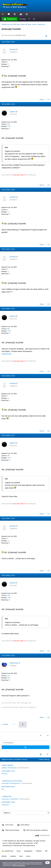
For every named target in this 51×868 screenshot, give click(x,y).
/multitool (13, 856)
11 (8, 64)
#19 (48, 651)
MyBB (18, 843)
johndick (13, 49)
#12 (48, 185)
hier (26, 703)
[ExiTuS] (4, 774)
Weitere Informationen (19, 865)
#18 (48, 571)
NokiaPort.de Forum (8, 24)
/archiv (28, 856)
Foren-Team (8, 825)
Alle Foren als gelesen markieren (36, 830)
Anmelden (23, 19)
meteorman (5, 799)
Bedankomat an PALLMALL (13, 781)
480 (8, 124)
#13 (48, 245)
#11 (48, 100)
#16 (48, 431)
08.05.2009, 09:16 (8, 787)
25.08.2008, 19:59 (8, 802)
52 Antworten (12, 768)
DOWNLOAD (6, 354)
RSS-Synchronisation (11, 830)
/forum (19, 851)
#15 (48, 371)
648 (8, 678)
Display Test (7, 796)
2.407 (9, 126)
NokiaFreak (14, 663)
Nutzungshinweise (29, 846)
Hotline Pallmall (7, 765)
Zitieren (42, 100)
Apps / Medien (21, 24)
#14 (48, 304)
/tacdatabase (28, 851)
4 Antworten (14, 799)
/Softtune (39, 851)
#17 (48, 514)
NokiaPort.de (8, 851)
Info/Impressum (7, 846)
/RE (46, 851)
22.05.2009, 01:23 (8, 771)
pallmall (13, 112)
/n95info (4, 856)
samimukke (5, 783)
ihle (3, 789)
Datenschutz (18, 846)
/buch (21, 856)
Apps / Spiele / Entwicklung (36, 24)
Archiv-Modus (24, 825)
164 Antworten (15, 783)
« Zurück (5, 724)
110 (8, 676)
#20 (48, 717)
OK (48, 863)
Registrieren (10, 19)
